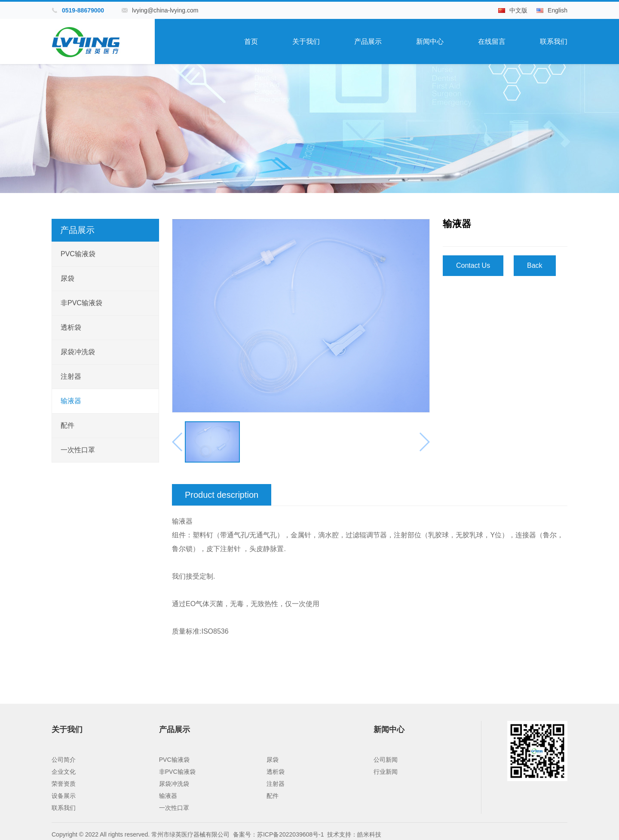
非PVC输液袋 (81, 303)
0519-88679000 (83, 10)
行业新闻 (386, 772)
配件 (67, 425)
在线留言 (492, 41)
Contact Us (473, 265)
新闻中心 (430, 41)
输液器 (71, 401)
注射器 (71, 376)
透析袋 (71, 327)
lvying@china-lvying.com (165, 10)
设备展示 (64, 796)
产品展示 (368, 41)
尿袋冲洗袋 (78, 352)
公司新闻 (386, 760)
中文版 (518, 10)
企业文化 (64, 772)
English (558, 10)
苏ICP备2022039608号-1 (291, 834)
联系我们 (554, 41)
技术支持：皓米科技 (354, 834)
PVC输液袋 (78, 254)
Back (535, 265)
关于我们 (306, 41)
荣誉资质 (64, 784)
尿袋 (67, 278)
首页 (251, 41)
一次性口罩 (78, 450)
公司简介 (64, 760)
